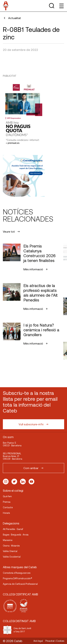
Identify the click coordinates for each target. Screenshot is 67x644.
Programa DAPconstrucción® (18, 578)
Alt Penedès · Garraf (13, 529)
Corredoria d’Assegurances (17, 573)
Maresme (8, 540)
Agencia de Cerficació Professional (20, 584)
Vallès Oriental (10, 551)
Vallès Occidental (12, 557)
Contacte (8, 507)
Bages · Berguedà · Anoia (16, 535)
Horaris (6, 513)
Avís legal (38, 641)
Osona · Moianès (11, 546)
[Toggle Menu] (61, 6)
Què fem (7, 496)
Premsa (7, 502)
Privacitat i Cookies (55, 641)
